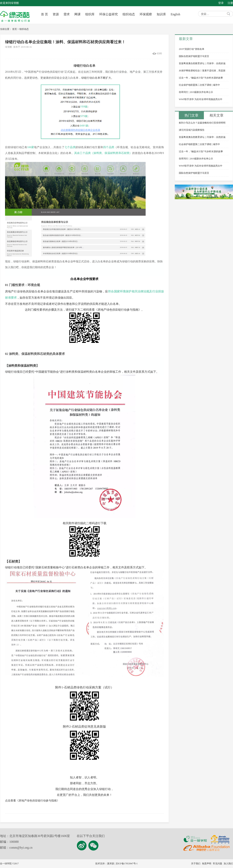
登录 (221, 3)
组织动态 (129, 14)
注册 (230, 3)
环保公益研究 (109, 14)
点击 (32, 801)
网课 (77, 14)
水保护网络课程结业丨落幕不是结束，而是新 (202, 71)
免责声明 (207, 864)
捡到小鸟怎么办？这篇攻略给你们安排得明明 (202, 123)
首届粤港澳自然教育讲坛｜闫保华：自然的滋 (202, 63)
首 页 (44, 14)
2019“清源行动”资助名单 (192, 49)
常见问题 (217, 864)
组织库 (90, 14)
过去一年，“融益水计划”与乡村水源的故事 (201, 78)
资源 (56, 14)
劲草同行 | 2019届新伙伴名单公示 (196, 92)
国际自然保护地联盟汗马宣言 (194, 56)
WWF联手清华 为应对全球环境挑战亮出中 (201, 99)
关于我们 (196, 864)
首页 (15, 29)
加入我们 (228, 864)
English (175, 14)
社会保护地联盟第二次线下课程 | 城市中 (199, 85)
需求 (67, 14)
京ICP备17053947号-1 (127, 864)
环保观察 (146, 14)
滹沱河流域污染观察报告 (192, 130)
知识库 (161, 14)
